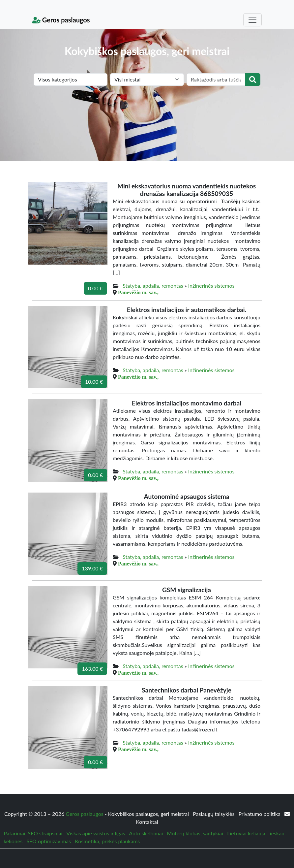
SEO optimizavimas (49, 841)
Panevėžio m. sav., (138, 292)
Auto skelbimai (146, 833)
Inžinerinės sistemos (211, 286)
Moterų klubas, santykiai (195, 833)
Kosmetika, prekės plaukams (107, 841)
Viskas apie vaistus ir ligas (96, 833)
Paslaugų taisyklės (214, 814)
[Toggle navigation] (252, 20)
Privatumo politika (260, 814)
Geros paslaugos (61, 20)
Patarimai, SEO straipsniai (33, 833)
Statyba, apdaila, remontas (153, 286)
